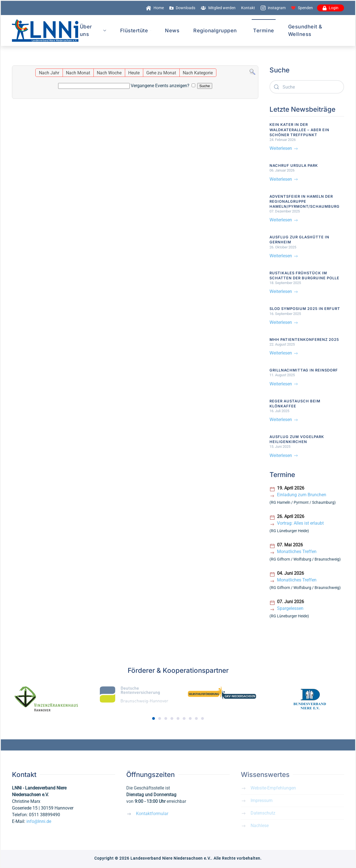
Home (155, 8)
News (172, 30)
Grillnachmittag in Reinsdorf (304, 370)
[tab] (154, 718)
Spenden (302, 8)
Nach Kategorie (198, 73)
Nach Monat (78, 73)
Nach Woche (109, 73)
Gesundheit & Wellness (305, 30)
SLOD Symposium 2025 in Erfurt (305, 309)
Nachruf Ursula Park (294, 165)
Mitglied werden (218, 8)
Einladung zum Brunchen (302, 495)
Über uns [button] (93, 30)
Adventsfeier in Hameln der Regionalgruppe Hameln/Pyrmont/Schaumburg (305, 201)
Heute (134, 73)
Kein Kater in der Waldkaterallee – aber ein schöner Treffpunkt (299, 129)
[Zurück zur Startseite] (45, 30)
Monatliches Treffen (297, 552)
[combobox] (307, 87)
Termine (264, 30)
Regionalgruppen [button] (215, 30)
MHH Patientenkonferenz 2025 (304, 339)
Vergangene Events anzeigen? (160, 86)
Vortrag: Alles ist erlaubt (300, 523)
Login (331, 8)
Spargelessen (290, 608)
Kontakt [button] (248, 8)
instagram (273, 8)
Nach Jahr (49, 73)
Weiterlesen (284, 148)
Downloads (182, 8)
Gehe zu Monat (161, 73)
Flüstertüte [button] (136, 30)
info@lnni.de (39, 821)
